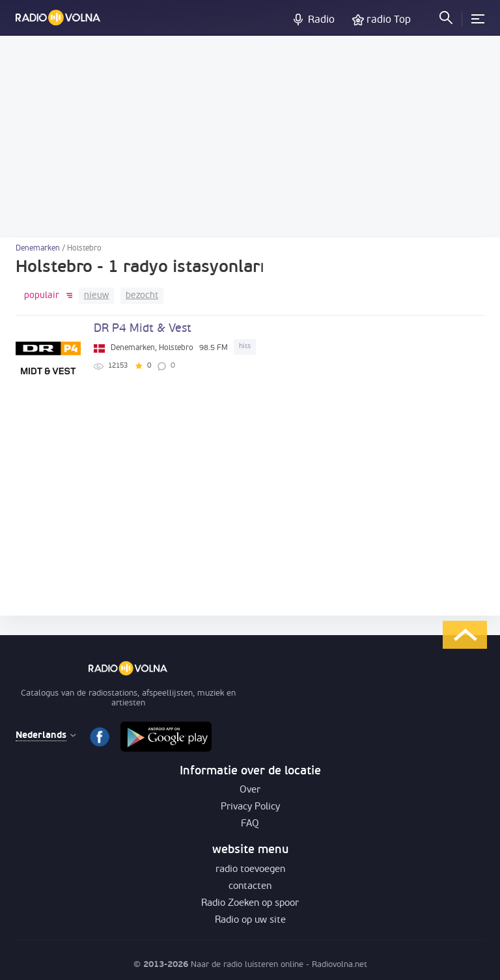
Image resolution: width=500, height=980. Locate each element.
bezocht (142, 296)
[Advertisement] (250, 137)
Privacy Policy (250, 807)
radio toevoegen (250, 870)
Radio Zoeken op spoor (250, 904)
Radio (321, 20)
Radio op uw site (250, 920)
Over (250, 790)
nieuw (96, 296)
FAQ (250, 824)
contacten (250, 887)
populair (42, 296)
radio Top (389, 20)
